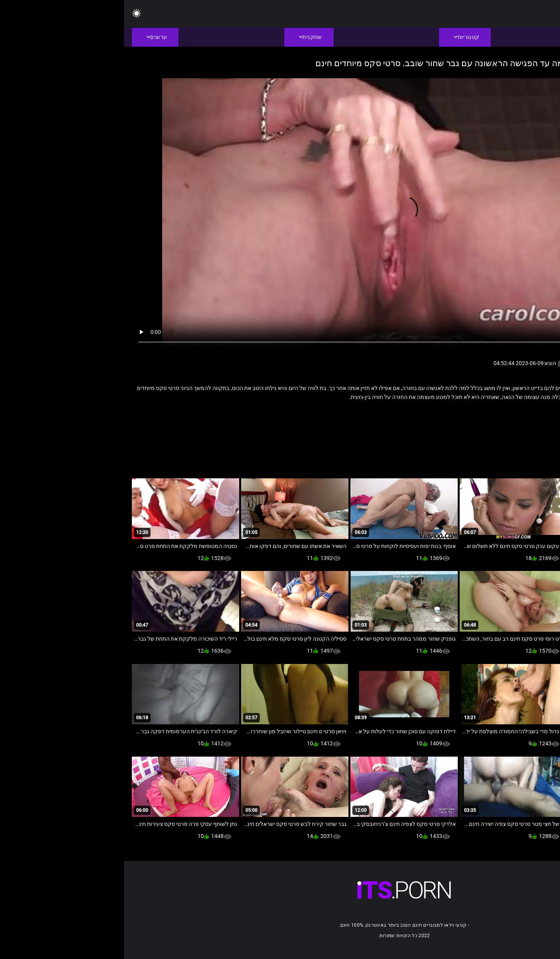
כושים (474, 414)
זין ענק (494, 414)
